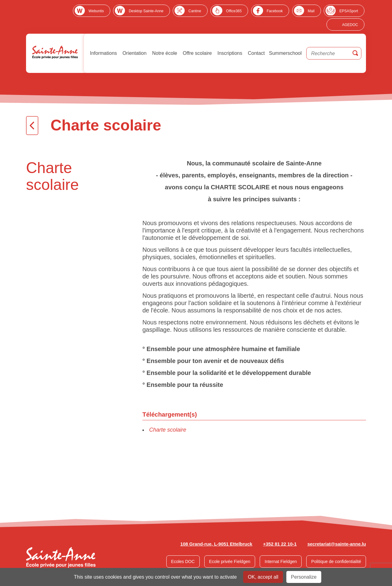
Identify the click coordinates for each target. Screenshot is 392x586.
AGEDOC (350, 25)
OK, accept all (263, 577)
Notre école (164, 53)
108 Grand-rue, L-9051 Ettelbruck (216, 544)
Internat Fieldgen (281, 561)
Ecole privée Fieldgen (230, 561)
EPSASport (349, 11)
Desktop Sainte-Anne (146, 11)
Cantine (195, 11)
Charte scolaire (168, 430)
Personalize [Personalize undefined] (304, 577)
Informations (103, 53)
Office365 (234, 11)
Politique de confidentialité (336, 561)
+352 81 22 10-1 (280, 544)
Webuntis (96, 11)
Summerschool (285, 53)
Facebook (275, 11)
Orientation (134, 53)
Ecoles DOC (183, 561)
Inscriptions (229, 53)
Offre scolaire (196, 53)
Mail (311, 11)
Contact (256, 53)
